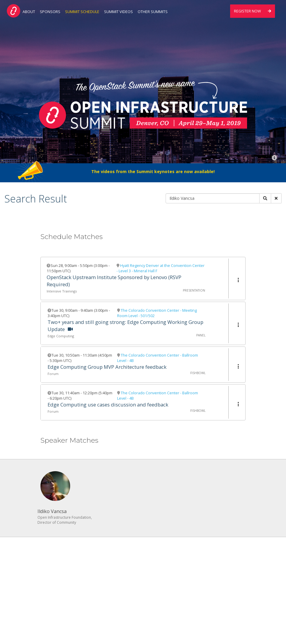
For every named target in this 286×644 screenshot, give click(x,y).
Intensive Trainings (62, 291)
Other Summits (153, 12)
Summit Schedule (82, 12)
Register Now (253, 11)
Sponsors (50, 12)
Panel (201, 335)
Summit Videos (118, 12)
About (29, 12)
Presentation (194, 290)
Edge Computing (61, 336)
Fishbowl (198, 373)
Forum (53, 374)
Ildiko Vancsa (52, 511)
